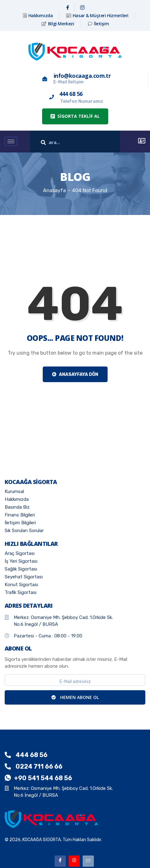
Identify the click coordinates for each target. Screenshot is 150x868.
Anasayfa (54, 190)
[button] (75, 116)
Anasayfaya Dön (75, 374)
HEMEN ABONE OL (75, 697)
